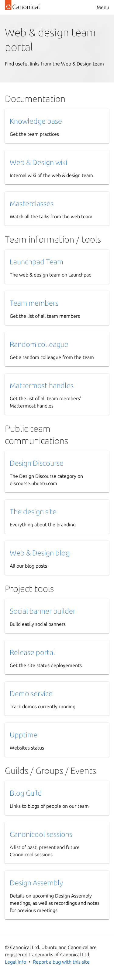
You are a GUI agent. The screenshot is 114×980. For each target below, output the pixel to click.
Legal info (16, 962)
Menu (103, 7)
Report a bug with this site (61, 962)
